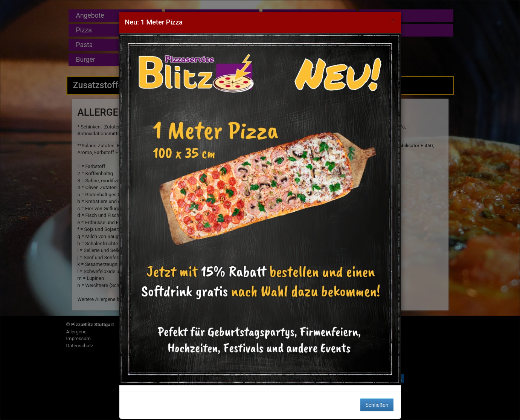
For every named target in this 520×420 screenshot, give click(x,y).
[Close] (393, 21)
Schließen (377, 405)
